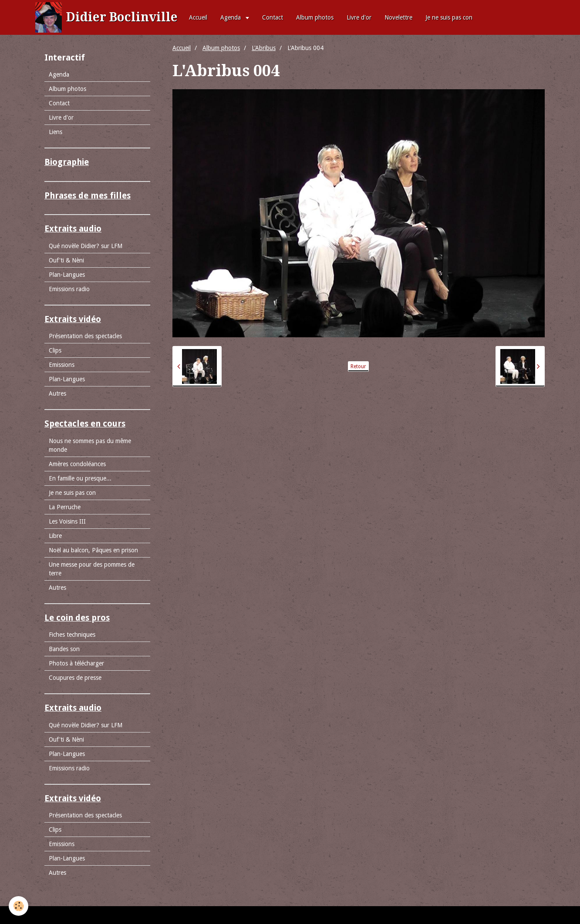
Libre (55, 536)
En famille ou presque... (80, 478)
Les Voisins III (67, 521)
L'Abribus (264, 48)
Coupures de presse (75, 678)
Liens (56, 132)
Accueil (198, 17)
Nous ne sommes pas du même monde (90, 445)
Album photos (315, 17)
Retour (358, 366)
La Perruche (65, 507)
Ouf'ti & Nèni (66, 260)
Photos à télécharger (76, 663)
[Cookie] (19, 906)
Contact (273, 17)
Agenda (231, 17)
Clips (55, 350)
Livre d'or (359, 17)
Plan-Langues (67, 275)
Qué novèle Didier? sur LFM (86, 246)
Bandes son (64, 649)
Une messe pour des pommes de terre (92, 569)
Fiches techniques (72, 635)
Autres (57, 393)
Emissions (62, 365)
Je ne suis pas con (449, 17)
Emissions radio (69, 289)
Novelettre (398, 17)
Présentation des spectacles (85, 336)
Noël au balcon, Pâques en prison (93, 550)
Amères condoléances (77, 464)
